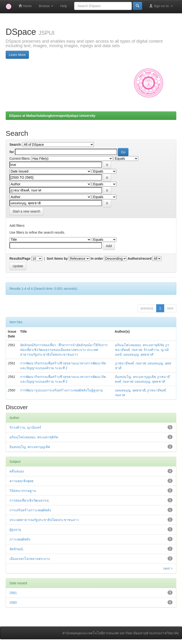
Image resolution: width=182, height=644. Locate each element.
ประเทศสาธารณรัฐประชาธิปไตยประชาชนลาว (44, 520)
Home (25, 6)
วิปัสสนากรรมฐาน (23, 491)
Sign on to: (161, 6)
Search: (16, 145)
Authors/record (139, 259)
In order (97, 259)
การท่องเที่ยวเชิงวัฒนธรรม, (30, 500)
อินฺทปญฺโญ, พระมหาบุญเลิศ (135, 377)
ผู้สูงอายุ (15, 530)
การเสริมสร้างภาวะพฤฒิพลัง (30, 510)
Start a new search (26, 211)
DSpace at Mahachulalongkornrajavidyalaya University (52, 116)
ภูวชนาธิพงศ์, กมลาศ (130, 363)
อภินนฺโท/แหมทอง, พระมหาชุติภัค (139, 345)
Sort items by (57, 259)
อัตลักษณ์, (17, 549)
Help (64, 6)
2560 (13, 603)
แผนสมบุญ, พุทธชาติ (138, 354)
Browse (46, 6)
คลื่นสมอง (17, 471)
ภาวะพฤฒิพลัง (20, 539)
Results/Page (20, 259)
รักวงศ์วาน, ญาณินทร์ (25, 427)
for (12, 152)
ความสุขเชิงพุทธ (22, 481)
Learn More (17, 55)
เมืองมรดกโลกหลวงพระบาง (30, 559)
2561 (13, 593)
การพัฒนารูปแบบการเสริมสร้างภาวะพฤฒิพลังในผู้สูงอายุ (61, 390)
